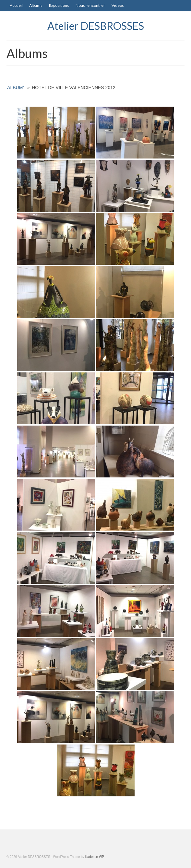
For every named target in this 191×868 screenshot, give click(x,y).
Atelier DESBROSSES (96, 26)
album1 (16, 88)
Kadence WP (95, 857)
